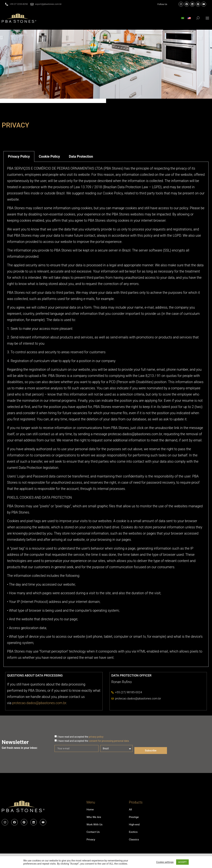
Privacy (91, 841)
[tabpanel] (106, 414)
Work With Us (95, 825)
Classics (134, 841)
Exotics (133, 833)
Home (90, 810)
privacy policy (96, 737)
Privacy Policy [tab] (19, 156)
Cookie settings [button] (165, 862)
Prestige (134, 818)
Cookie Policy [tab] (49, 156)
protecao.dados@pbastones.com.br (39, 703)
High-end (134, 825)
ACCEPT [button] (182, 862)
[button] (207, 18)
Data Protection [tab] (81, 156)
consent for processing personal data (109, 741)
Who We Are (94, 818)
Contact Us (93, 833)
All (130, 810)
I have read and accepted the (80, 737)
